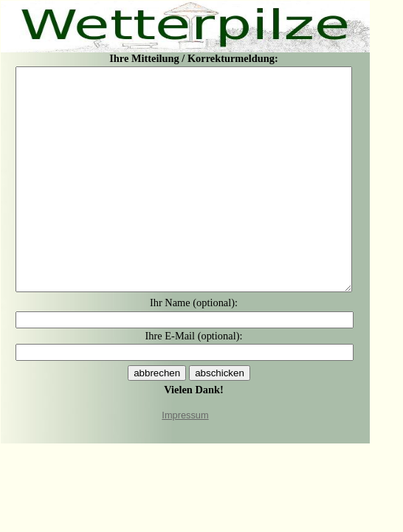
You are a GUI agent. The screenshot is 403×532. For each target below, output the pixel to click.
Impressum (185, 415)
